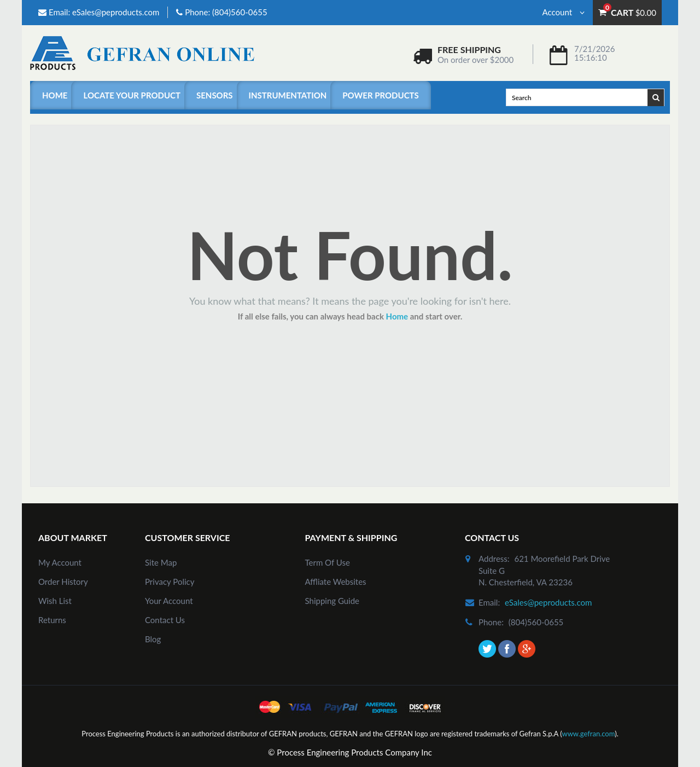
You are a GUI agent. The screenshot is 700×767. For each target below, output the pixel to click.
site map (161, 562)
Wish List (55, 601)
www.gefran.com (588, 734)
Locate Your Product (132, 95)
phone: (491, 622)
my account (60, 562)
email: (489, 602)
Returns (52, 620)
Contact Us (165, 620)
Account (564, 12)
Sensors (215, 95)
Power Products (380, 95)
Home (55, 95)
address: (494, 559)
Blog (153, 639)
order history (63, 582)
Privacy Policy (170, 582)
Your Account (169, 601)
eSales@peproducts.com (116, 12)
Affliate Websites (336, 582)
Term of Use (328, 562)
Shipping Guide (332, 601)
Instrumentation (288, 95)
